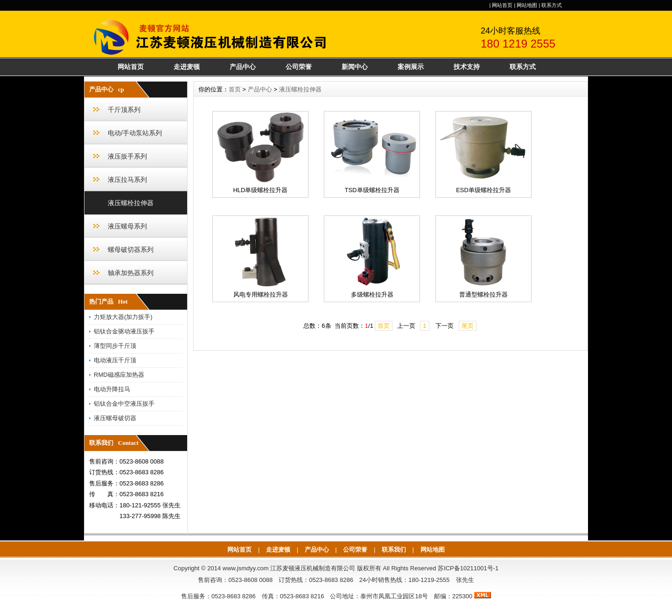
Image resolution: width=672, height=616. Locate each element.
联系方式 (552, 5)
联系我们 (394, 550)
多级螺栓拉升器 (372, 294)
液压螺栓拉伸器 (131, 203)
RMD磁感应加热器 (119, 375)
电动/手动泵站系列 (135, 133)
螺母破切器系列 (131, 249)
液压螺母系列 (127, 226)
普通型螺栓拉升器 (483, 294)
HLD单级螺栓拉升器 (260, 190)
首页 (235, 89)
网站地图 (527, 5)
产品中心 (243, 67)
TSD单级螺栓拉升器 (372, 190)
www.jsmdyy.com (246, 568)
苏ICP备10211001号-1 (468, 568)
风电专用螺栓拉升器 (261, 294)
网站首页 (502, 5)
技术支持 (467, 67)
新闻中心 (355, 67)
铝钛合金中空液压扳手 (124, 404)
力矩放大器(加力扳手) (123, 317)
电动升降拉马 (112, 389)
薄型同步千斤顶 (115, 346)
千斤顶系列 (124, 110)
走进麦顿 (187, 67)
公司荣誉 (299, 67)
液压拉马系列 (127, 180)
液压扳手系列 (127, 156)
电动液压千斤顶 (115, 360)
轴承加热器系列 (131, 273)
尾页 (468, 326)
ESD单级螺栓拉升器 (483, 190)
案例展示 (411, 67)
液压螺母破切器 (115, 418)
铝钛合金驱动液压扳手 (124, 331)
